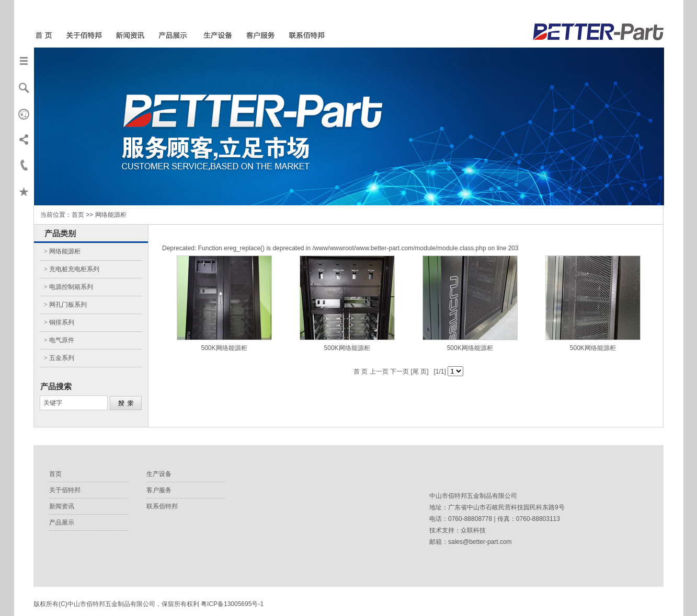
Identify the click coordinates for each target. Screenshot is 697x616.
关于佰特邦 (65, 490)
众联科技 (473, 530)
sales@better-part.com (480, 542)
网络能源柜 (65, 251)
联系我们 (24, 165)
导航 (24, 61)
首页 (55, 474)
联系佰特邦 (162, 506)
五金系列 (62, 358)
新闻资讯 (62, 506)
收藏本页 (24, 191)
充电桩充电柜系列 (74, 269)
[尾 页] (419, 371)
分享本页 (24, 139)
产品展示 (62, 522)
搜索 (24, 87)
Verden (24, 113)
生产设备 (159, 474)
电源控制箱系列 (71, 287)
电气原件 (62, 340)
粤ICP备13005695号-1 (232, 604)
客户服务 (159, 490)
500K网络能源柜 (224, 348)
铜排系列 (62, 322)
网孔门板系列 (68, 305)
